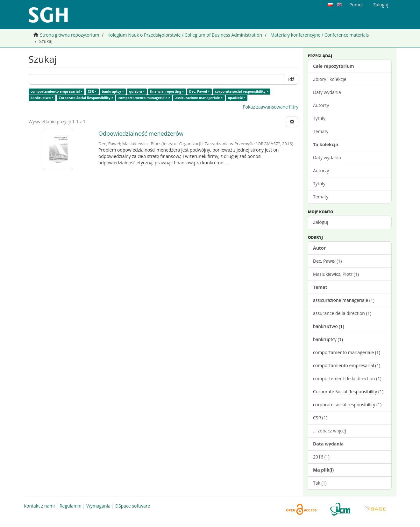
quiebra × (137, 91)
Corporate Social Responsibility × (86, 98)
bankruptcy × (113, 91)
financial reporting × (167, 91)
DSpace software (133, 506)
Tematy (321, 131)
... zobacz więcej (329, 431)
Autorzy (321, 105)
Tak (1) (320, 483)
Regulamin (71, 506)
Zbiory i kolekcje (330, 79)
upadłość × (237, 98)
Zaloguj (320, 222)
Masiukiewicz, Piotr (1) (336, 274)
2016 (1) (321, 457)
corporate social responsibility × (242, 91)
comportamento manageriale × (144, 98)
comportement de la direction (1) (347, 378)
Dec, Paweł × (199, 91)
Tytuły (319, 118)
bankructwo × (42, 98)
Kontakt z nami (39, 506)
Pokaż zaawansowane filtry (271, 107)
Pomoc (356, 5)
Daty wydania (327, 92)
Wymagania (98, 506)
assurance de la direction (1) (342, 313)
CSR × (92, 91)
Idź (291, 79)
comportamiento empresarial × (57, 91)
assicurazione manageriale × (199, 98)
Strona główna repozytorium (70, 35)
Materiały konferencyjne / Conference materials (320, 35)
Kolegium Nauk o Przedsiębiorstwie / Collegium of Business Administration (185, 35)
